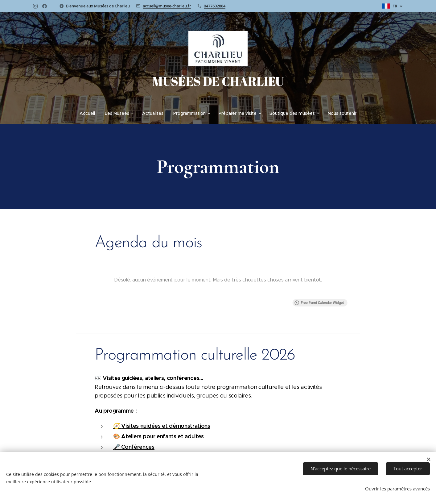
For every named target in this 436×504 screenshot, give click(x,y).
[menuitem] (90, 113)
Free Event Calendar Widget (319, 303)
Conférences (138, 447)
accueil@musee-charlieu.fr (167, 6)
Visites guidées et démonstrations (166, 426)
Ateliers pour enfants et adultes (162, 436)
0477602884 (215, 6)
